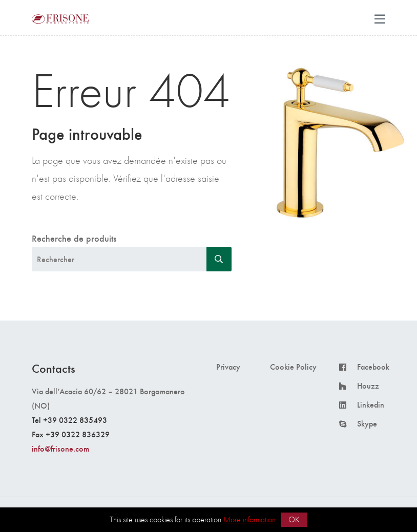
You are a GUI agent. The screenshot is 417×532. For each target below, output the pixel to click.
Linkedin (371, 405)
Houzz (368, 386)
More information (249, 519)
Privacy (228, 367)
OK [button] (294, 519)
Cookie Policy (293, 367)
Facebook (373, 367)
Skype (367, 423)
